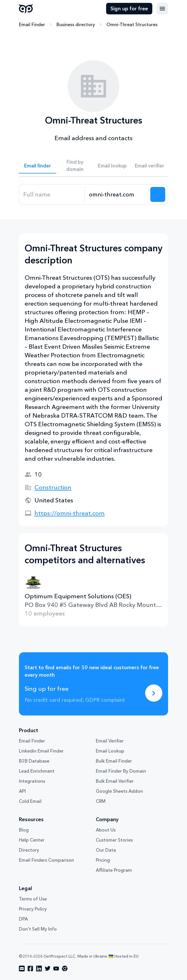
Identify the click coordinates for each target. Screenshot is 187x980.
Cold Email (30, 801)
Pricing (103, 860)
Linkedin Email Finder (41, 751)
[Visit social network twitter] (48, 969)
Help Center (32, 840)
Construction (53, 487)
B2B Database (34, 761)
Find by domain (75, 165)
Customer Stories (114, 840)
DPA (23, 919)
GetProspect (26, 9)
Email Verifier (110, 741)
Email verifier (150, 166)
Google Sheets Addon (119, 791)
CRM (101, 801)
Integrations (32, 781)
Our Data (106, 850)
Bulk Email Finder (114, 761)
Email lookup (112, 166)
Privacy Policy (33, 909)
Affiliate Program (114, 870)
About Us (106, 830)
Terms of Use (33, 899)
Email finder (38, 166)
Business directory (76, 24)
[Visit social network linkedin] (39, 969)
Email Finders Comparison (46, 860)
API (22, 791)
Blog (24, 830)
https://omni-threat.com (70, 513)
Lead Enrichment (37, 771)
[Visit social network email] (22, 969)
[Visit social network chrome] (65, 969)
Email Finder (32, 24)
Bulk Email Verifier (115, 781)
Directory (29, 850)
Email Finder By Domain (121, 771)
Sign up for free (129, 9)
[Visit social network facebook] (30, 969)
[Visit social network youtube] (56, 969)
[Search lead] (158, 194)
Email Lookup (110, 751)
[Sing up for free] (154, 693)
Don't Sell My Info (38, 929)
